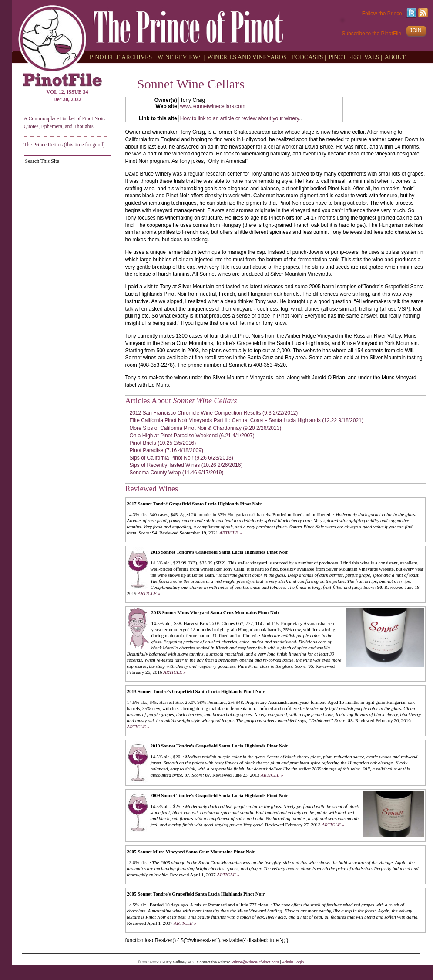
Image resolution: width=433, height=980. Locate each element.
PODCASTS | (309, 57)
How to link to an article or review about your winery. (240, 118)
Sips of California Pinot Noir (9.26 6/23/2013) (181, 458)
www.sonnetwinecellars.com (213, 106)
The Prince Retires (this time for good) (64, 145)
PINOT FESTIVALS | (355, 57)
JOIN (415, 30)
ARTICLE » (231, 533)
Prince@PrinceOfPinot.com (255, 962)
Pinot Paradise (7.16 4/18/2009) (166, 450)
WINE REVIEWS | (181, 57)
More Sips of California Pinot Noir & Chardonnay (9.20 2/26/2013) (206, 428)
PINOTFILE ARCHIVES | (122, 57)
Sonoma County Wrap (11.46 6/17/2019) (177, 473)
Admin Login (293, 962)
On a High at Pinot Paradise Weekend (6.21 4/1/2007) (192, 436)
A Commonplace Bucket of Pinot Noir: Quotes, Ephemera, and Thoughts (65, 122)
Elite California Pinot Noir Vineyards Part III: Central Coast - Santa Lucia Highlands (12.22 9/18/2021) (247, 420)
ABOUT (395, 57)
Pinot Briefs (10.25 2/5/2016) (163, 443)
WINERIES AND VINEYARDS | (248, 57)
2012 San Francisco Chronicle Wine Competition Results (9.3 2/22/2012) (214, 413)
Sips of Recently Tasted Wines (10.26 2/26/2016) (186, 465)
